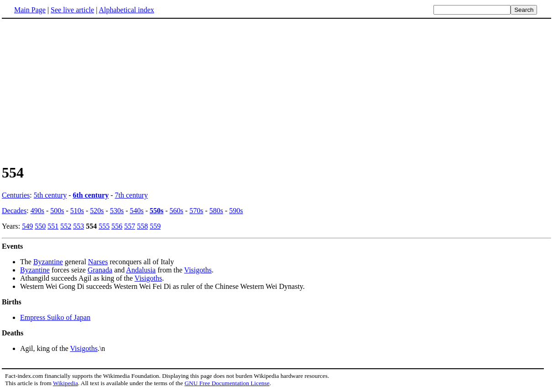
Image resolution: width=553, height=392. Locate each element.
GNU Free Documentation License (227, 383)
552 (66, 226)
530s (117, 211)
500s (57, 211)
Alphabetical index (126, 10)
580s (216, 211)
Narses (98, 262)
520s (97, 211)
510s (77, 211)
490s (37, 211)
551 (53, 226)
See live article (72, 10)
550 (40, 226)
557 (130, 226)
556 (117, 226)
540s (136, 211)
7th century (131, 195)
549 (27, 226)
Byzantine (48, 262)
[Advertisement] (78, 91)
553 (78, 226)
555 (104, 226)
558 (142, 226)
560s (177, 211)
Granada (100, 270)
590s (236, 211)
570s (196, 211)
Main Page (30, 10)
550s (157, 211)
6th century (91, 195)
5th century (50, 195)
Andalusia (141, 270)
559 (155, 226)
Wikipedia (65, 383)
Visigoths (198, 270)
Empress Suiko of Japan (55, 317)
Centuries (16, 195)
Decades (14, 211)
